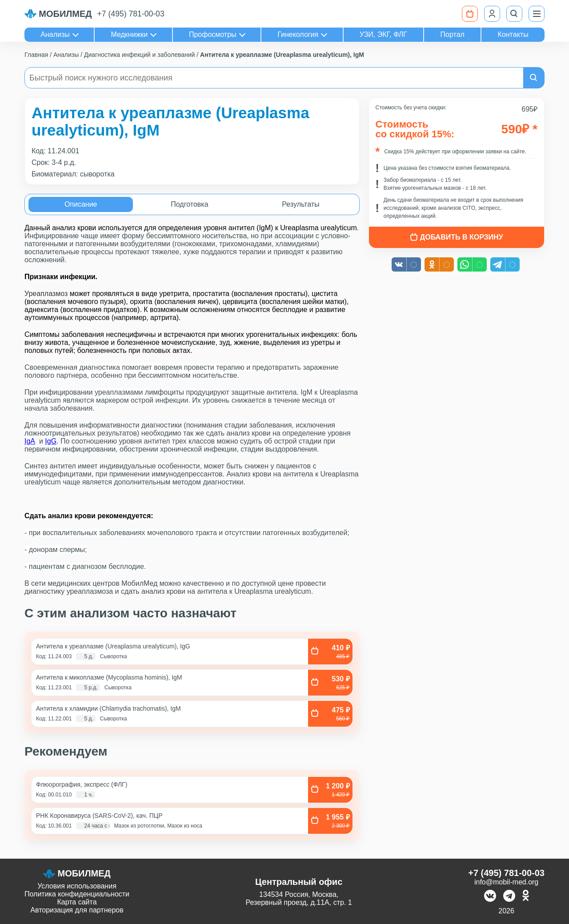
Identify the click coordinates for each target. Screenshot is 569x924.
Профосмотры (213, 34)
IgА (30, 441)
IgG (51, 441)
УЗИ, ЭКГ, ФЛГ (383, 34)
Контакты (513, 34)
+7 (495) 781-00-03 (131, 14)
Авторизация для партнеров (77, 910)
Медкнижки (129, 34)
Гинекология (298, 34)
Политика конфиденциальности (77, 894)
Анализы (55, 34)
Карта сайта (77, 902)
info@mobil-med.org (506, 882)
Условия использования (77, 886)
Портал (453, 34)
